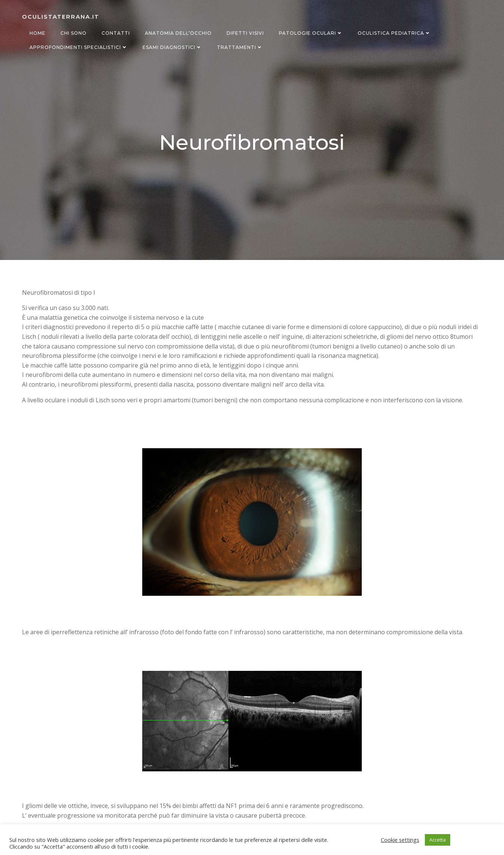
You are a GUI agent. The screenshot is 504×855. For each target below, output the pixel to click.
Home (38, 33)
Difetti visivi (245, 33)
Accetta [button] (438, 840)
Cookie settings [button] (400, 840)
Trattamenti (240, 47)
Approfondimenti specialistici (79, 47)
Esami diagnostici (172, 47)
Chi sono (74, 33)
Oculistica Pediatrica (394, 33)
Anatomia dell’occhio (178, 33)
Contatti (116, 33)
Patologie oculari (311, 33)
